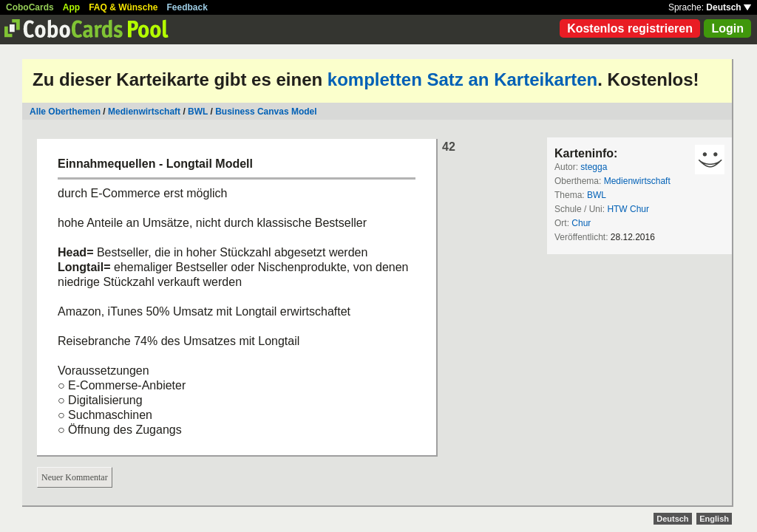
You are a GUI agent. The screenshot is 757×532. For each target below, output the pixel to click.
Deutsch (729, 7)
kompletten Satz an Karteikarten (462, 79)
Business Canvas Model (266, 112)
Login (727, 28)
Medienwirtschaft (144, 112)
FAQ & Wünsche (123, 7)
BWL (198, 112)
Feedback (187, 7)
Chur (581, 223)
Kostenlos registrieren (630, 28)
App (71, 7)
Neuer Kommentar (75, 477)
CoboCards (30, 7)
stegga (594, 167)
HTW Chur (628, 209)
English (714, 519)
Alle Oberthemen (65, 112)
